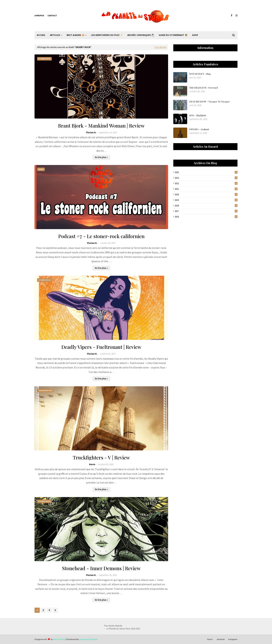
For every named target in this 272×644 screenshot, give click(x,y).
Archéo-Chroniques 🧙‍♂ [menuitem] (141, 35)
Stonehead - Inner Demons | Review (101, 568)
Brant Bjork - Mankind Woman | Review (101, 126)
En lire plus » (101, 157)
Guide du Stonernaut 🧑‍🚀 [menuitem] (173, 35)
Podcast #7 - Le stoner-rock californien (101, 236)
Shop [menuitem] (195, 35)
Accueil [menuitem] (41, 35)
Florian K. (91, 132)
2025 (206, 172)
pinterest (221, 639)
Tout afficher (160, 47)
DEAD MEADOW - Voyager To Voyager (210, 101)
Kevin (92, 464)
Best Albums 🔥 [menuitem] (76, 35)
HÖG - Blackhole (198, 115)
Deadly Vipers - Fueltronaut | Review (101, 347)
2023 (206, 178)
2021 (206, 189)
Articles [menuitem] (55, 35)
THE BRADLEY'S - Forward (203, 88)
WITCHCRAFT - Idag (200, 74)
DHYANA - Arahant (199, 129)
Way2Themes (59, 639)
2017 (206, 211)
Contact (52, 16)
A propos (39, 16)
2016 (206, 217)
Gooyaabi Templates (88, 639)
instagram (233, 639)
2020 (206, 195)
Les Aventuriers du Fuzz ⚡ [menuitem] (107, 35)
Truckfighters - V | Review (101, 457)
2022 (206, 183)
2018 (206, 206)
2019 (206, 200)
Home (210, 639)
